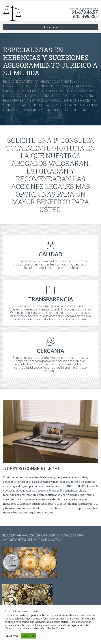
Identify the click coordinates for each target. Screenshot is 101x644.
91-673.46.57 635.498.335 (85, 14)
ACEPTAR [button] (29, 636)
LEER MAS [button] (12, 636)
